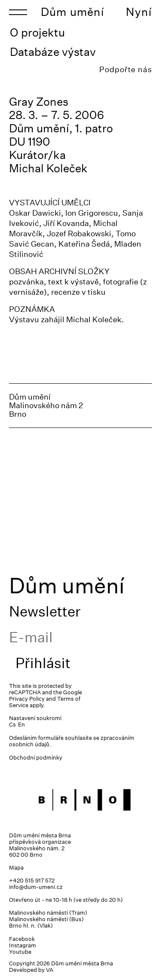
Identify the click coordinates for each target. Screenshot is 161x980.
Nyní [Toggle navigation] (139, 12)
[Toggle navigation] (18, 12)
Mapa (16, 868)
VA (50, 970)
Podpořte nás (126, 69)
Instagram (23, 945)
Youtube (20, 952)
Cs (12, 725)
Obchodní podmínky (36, 758)
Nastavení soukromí (35, 718)
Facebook (22, 939)
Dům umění (73, 12)
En (21, 725)
